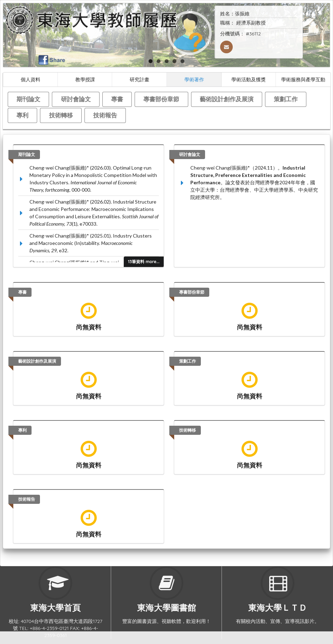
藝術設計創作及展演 (227, 99)
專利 (22, 115)
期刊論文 (28, 99)
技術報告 (105, 115)
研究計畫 (140, 79)
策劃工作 (286, 99)
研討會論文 (76, 99)
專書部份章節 (161, 99)
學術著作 (194, 79)
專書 (117, 99)
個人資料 (30, 79)
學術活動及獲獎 (249, 79)
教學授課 (85, 79)
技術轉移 (61, 115)
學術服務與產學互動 (303, 79)
